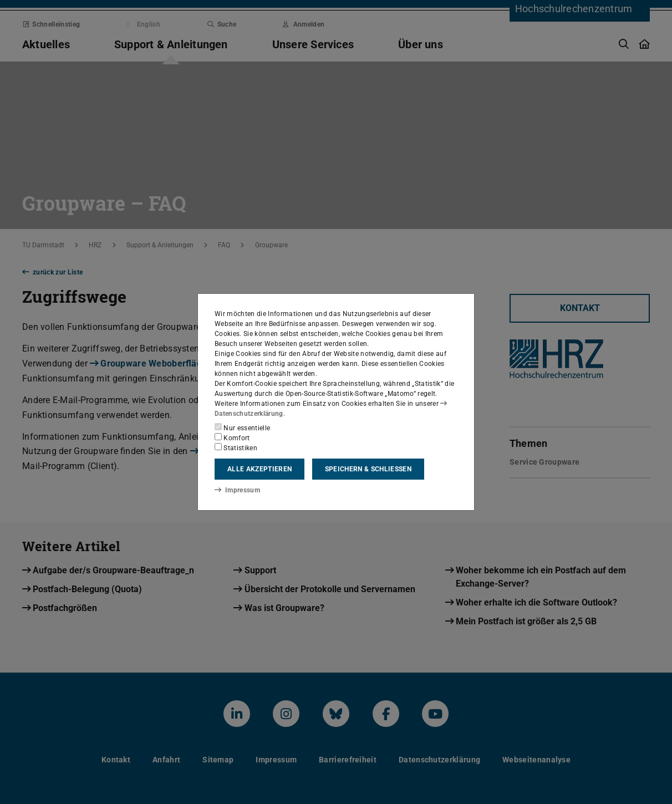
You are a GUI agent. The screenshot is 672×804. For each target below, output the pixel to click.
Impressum (237, 490)
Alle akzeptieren (259, 469)
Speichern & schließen (368, 469)
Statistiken (236, 447)
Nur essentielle (242, 428)
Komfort (232, 437)
